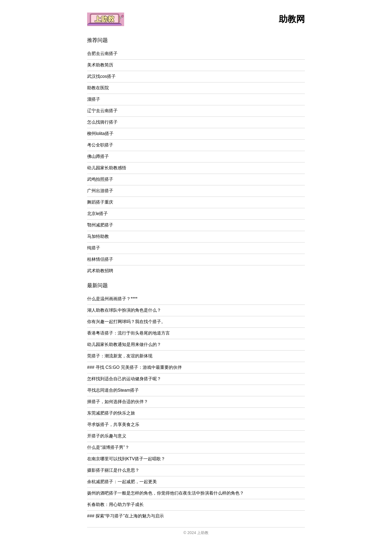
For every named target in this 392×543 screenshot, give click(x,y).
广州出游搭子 (100, 191)
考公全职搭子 (100, 145)
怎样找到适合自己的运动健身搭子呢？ (124, 379)
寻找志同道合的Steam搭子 (113, 390)
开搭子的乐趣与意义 (107, 436)
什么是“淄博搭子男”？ (108, 447)
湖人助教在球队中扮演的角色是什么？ (124, 310)
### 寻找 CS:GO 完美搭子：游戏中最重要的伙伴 (134, 367)
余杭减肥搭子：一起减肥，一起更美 (122, 482)
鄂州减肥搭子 (100, 225)
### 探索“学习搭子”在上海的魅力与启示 (125, 516)
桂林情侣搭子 (100, 259)
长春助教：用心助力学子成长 (115, 504)
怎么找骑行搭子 (102, 122)
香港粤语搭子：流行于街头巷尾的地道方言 (128, 333)
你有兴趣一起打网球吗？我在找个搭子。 (126, 322)
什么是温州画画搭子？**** (112, 299)
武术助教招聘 (100, 271)
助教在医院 (98, 88)
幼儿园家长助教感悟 (107, 168)
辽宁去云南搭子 (102, 111)
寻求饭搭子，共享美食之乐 (113, 424)
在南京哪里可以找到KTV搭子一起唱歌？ (126, 459)
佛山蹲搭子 (98, 156)
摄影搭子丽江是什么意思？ (113, 470)
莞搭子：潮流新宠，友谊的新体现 (120, 356)
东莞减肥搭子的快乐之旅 (111, 413)
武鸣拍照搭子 (100, 179)
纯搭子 (94, 248)
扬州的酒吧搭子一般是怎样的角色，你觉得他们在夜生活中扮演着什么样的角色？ (166, 493)
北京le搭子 (97, 214)
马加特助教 (98, 236)
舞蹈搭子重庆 (100, 202)
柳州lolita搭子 (100, 134)
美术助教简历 (100, 65)
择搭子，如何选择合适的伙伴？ (118, 402)
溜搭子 (94, 99)
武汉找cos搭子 (101, 76)
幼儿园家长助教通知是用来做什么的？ (124, 344)
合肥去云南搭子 (102, 53)
